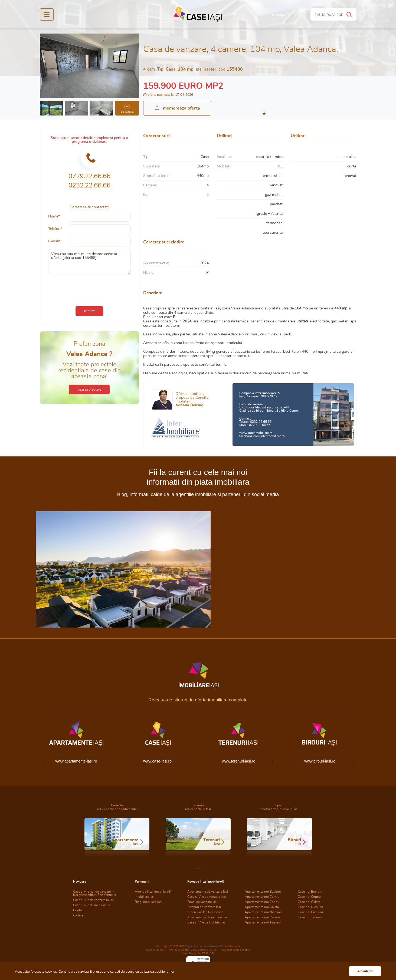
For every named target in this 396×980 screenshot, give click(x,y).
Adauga (286, 15)
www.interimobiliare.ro (256, 433)
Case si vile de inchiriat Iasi (92, 905)
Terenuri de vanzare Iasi (204, 907)
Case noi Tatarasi (310, 917)
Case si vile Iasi (155, 950)
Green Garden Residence (205, 912)
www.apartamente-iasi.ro (76, 761)
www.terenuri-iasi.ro (239, 761)
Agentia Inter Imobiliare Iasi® (205, 946)
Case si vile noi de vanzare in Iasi (95, 893)
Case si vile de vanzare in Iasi (94, 900)
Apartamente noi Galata (262, 907)
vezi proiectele (89, 390)
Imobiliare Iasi (145, 897)
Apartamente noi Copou (262, 902)
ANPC (213, 950)
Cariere (78, 915)
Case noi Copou (309, 897)
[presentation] (89, 289)
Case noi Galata (309, 902)
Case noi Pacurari (310, 912)
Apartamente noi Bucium (263, 892)
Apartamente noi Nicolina (263, 912)
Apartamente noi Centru (262, 897)
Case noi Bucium (310, 892)
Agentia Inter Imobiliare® (153, 892)
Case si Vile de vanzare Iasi (207, 897)
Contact (79, 910)
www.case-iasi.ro (157, 761)
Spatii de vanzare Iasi (202, 902)
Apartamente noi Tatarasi (263, 922)
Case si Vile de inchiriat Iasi (207, 922)
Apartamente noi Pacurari (263, 917)
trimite (89, 311)
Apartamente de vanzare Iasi (208, 892)
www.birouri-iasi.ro (320, 761)
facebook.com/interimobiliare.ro (262, 436)
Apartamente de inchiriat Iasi (208, 917)
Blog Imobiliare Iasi (148, 902)
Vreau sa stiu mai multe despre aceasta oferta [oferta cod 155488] (89, 262)
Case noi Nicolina (310, 907)
